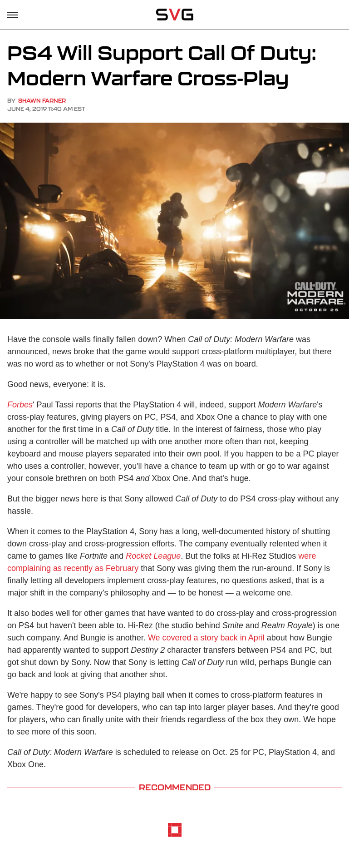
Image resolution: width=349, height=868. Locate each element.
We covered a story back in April (206, 638)
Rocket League (153, 556)
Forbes (20, 405)
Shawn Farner (42, 101)
